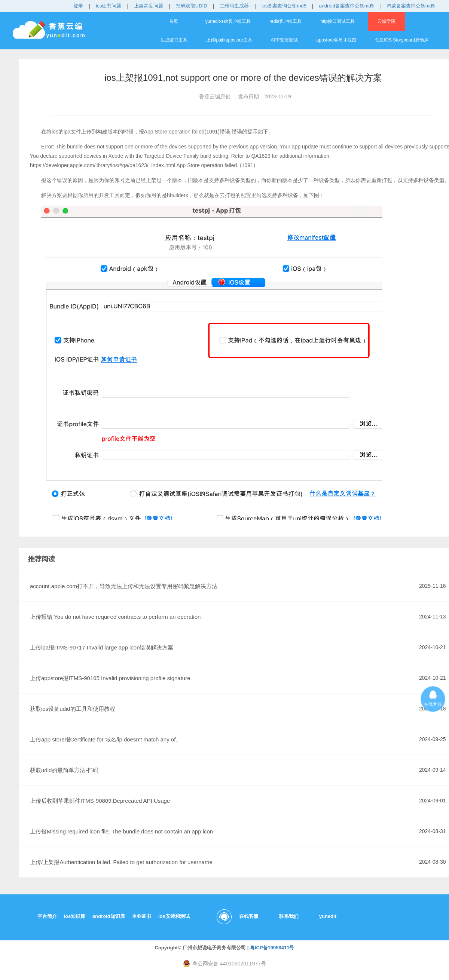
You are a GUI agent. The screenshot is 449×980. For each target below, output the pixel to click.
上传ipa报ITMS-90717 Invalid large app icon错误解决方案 (102, 647)
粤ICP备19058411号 (272, 948)
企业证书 (141, 916)
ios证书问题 (109, 6)
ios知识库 (75, 916)
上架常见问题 (149, 6)
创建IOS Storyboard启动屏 (402, 40)
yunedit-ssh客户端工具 (228, 21)
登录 (78, 6)
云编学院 (387, 21)
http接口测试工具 (337, 21)
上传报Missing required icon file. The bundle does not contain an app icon (121, 831)
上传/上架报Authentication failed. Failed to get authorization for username (121, 862)
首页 (174, 21)
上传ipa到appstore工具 (229, 40)
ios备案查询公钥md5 (284, 6)
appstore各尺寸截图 (337, 40)
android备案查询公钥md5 (346, 6)
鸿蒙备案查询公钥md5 (411, 6)
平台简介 (47, 916)
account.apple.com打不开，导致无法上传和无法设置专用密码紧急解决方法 (124, 586)
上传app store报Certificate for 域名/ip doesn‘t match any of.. (104, 739)
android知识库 (109, 916)
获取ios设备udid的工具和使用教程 (73, 709)
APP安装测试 (284, 40)
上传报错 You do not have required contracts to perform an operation (115, 617)
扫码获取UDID (192, 6)
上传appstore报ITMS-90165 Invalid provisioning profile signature (110, 678)
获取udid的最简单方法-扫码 (64, 770)
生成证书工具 (174, 40)
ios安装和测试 (174, 916)
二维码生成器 (234, 6)
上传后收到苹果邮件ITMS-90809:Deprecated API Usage (100, 801)
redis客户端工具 (285, 21)
